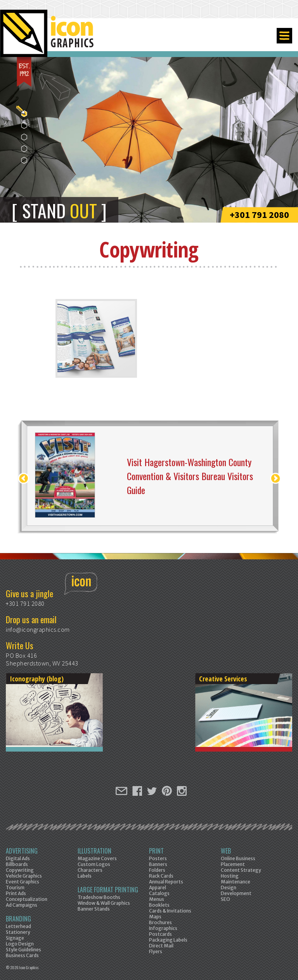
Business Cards (22, 955)
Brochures (160, 922)
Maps (155, 917)
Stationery (18, 932)
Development (236, 893)
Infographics (163, 928)
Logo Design (20, 944)
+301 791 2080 (259, 215)
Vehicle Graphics (24, 876)
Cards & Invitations (170, 911)
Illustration (94, 851)
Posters (158, 858)
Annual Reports (166, 882)
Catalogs (159, 893)
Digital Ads (18, 858)
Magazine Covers (97, 858)
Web (226, 851)
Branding (18, 919)
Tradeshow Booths (99, 897)
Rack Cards (161, 876)
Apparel (158, 888)
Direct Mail (161, 946)
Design (229, 888)
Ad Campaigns (22, 905)
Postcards (160, 934)
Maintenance (236, 882)
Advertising (22, 851)
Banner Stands (94, 909)
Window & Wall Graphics (104, 903)
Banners (158, 864)
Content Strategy (241, 870)
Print (156, 851)
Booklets (159, 905)
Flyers (156, 951)
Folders (157, 870)
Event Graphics (23, 882)
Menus (157, 899)
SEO (225, 899)
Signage (15, 938)
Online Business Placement (238, 861)
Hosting (230, 876)
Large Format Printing (108, 890)
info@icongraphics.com (38, 629)
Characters (90, 870)
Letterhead (18, 926)
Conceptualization (27, 899)
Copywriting (20, 870)
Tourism (15, 888)
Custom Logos (94, 864)
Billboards (17, 864)
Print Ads (16, 893)
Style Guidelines (23, 950)
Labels (85, 876)
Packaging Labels (168, 940)
